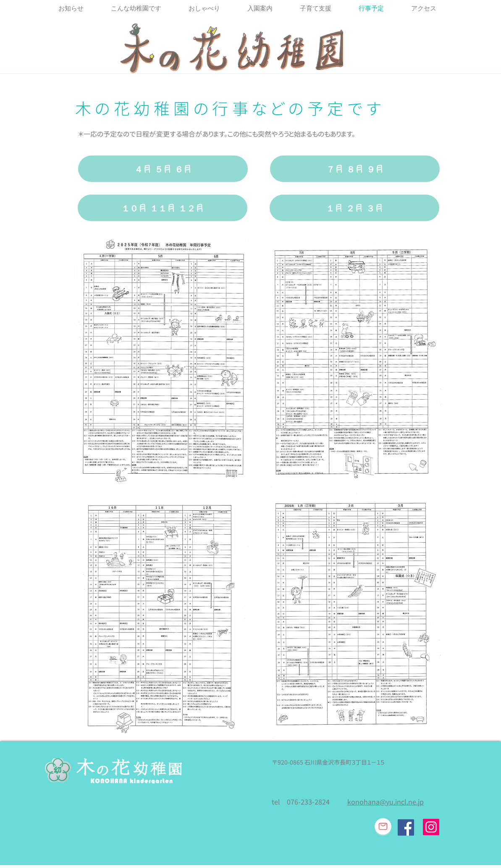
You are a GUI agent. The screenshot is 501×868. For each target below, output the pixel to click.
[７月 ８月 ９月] (355, 169)
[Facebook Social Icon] (406, 827)
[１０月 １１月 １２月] (163, 208)
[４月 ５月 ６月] (163, 169)
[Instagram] (431, 827)
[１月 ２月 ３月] (354, 208)
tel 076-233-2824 (301, 802)
